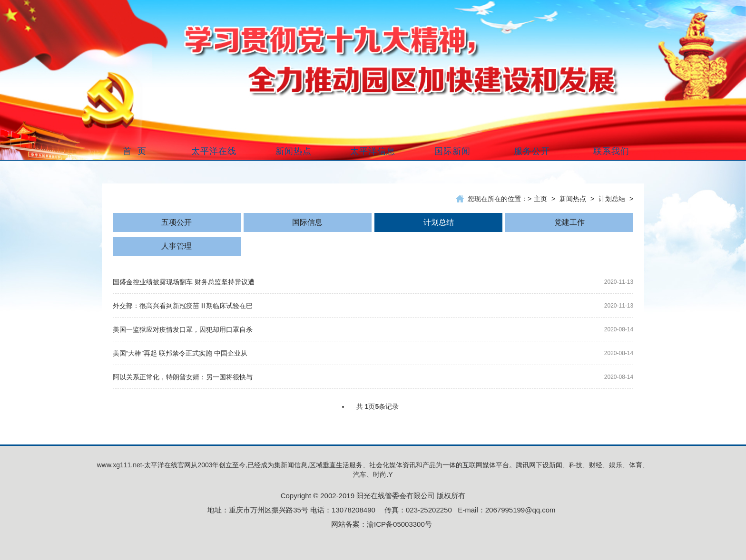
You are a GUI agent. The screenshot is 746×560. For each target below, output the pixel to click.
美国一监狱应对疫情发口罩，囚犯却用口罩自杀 (183, 329)
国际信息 (307, 222)
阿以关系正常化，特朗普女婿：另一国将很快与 (183, 377)
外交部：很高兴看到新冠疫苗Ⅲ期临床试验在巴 (183, 306)
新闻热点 (573, 199)
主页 (540, 199)
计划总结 (612, 199)
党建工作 (569, 222)
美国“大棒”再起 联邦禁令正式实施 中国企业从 (180, 353)
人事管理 (177, 246)
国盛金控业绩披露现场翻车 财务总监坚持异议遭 (184, 282)
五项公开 (177, 222)
